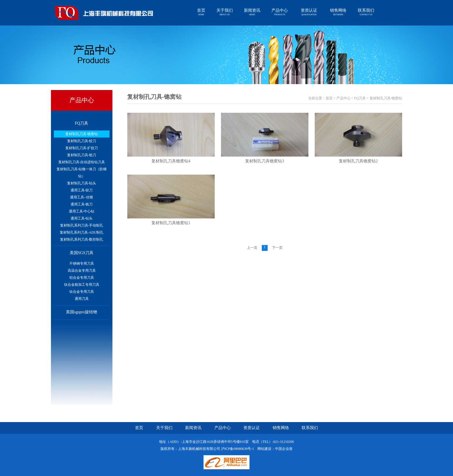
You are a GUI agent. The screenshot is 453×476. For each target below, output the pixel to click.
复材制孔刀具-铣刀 (82, 155)
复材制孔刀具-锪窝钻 (82, 134)
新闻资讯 (252, 12)
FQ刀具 (82, 123)
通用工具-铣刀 (82, 204)
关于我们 (225, 12)
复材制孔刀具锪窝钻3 (265, 161)
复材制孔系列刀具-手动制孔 (82, 225)
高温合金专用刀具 (82, 271)
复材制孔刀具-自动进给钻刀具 (82, 162)
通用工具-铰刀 (82, 190)
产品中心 (280, 12)
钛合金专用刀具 (82, 292)
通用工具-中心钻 (82, 211)
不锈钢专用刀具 (82, 263)
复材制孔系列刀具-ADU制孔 (82, 232)
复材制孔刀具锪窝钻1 (171, 223)
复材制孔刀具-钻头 (82, 183)
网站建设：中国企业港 (275, 449)
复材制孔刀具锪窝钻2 (358, 161)
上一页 (252, 248)
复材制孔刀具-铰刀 (82, 141)
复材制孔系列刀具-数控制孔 (82, 239)
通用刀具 (82, 299)
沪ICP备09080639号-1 (238, 449)
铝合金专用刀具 (82, 278)
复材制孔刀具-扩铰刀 (82, 148)
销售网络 (338, 12)
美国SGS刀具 (82, 253)
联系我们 (366, 12)
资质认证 (309, 12)
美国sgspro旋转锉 (82, 312)
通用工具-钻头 (82, 218)
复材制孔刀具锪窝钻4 (171, 161)
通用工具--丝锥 (82, 197)
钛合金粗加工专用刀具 (82, 285)
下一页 (277, 248)
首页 (201, 12)
